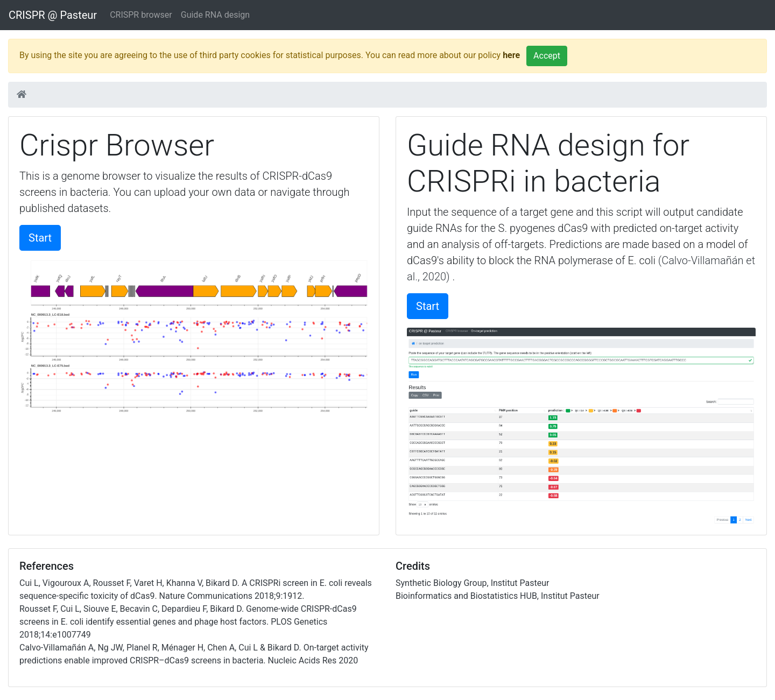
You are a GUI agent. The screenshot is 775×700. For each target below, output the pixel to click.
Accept (547, 56)
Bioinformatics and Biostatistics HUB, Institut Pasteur (498, 596)
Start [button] (40, 238)
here (511, 55)
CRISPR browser (141, 15)
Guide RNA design (215, 15)
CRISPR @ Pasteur (53, 15)
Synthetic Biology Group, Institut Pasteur (472, 583)
